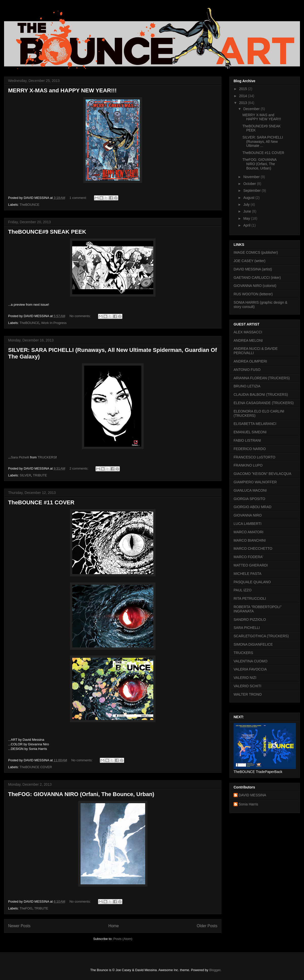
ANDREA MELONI (248, 340)
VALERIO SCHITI (247, 686)
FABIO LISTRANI (247, 440)
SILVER (25, 475)
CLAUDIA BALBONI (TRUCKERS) (261, 394)
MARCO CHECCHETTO (253, 548)
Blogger (215, 970)
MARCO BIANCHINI (250, 540)
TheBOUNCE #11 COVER (41, 502)
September (252, 191)
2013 (244, 103)
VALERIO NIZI (245, 678)
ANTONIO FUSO (247, 370)
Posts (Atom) (123, 939)
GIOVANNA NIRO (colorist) (255, 286)
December (252, 109)
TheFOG (26, 908)
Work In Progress (54, 323)
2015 (244, 89)
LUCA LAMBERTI (248, 524)
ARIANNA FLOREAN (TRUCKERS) (262, 378)
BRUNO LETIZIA (247, 386)
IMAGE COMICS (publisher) (256, 252)
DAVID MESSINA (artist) (253, 269)
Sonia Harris (248, 804)
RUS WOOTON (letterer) (253, 294)
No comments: (80, 316)
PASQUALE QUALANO (252, 582)
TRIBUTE (40, 475)
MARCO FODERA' (248, 557)
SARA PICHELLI (247, 628)
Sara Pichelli (20, 457)
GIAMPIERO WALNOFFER (255, 482)
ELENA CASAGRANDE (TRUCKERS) (264, 403)
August (249, 198)
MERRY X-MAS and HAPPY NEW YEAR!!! (62, 90)
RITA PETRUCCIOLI (250, 598)
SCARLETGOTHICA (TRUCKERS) (261, 636)
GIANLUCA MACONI (250, 490)
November (252, 177)
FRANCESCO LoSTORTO (254, 457)
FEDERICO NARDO (250, 449)
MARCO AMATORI (249, 532)
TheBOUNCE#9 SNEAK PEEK (47, 232)
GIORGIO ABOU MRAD (252, 507)
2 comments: (79, 468)
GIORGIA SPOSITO (249, 499)
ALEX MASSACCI (248, 332)
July (247, 204)
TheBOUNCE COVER (36, 767)
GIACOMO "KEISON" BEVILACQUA (262, 474)
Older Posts (207, 926)
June (248, 211)
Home (114, 926)
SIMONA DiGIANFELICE (253, 644)
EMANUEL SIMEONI (250, 432)
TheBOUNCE (29, 205)
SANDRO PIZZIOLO (250, 620)
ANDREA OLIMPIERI (250, 361)
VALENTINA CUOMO (251, 661)
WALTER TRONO (248, 694)
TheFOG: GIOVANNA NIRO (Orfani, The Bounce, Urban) (81, 794)
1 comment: (79, 198)
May (247, 218)
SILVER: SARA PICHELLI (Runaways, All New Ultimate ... (263, 142)
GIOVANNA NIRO (248, 515)
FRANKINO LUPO (248, 465)
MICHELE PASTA (248, 574)
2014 (244, 96)
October (250, 184)
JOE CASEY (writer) (250, 261)
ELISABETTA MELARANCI (255, 424)
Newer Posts (19, 926)
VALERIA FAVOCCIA (250, 669)
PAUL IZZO (243, 590)
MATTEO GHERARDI (251, 565)
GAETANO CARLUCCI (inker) (257, 278)
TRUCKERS (47, 457)
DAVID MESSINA (252, 795)
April (247, 225)
